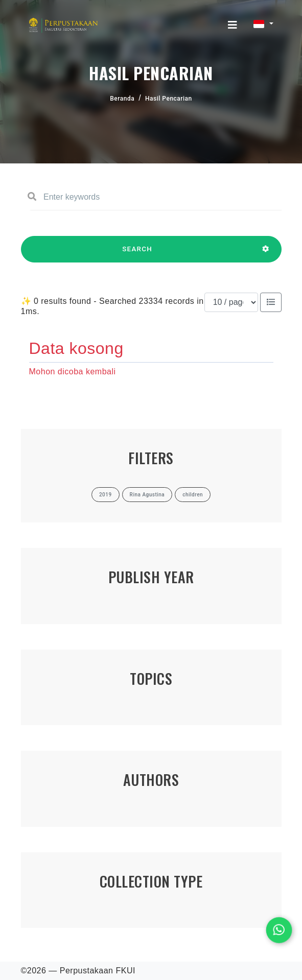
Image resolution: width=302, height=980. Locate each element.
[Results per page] (231, 302)
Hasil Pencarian (169, 99)
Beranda (122, 99)
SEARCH (137, 254)
